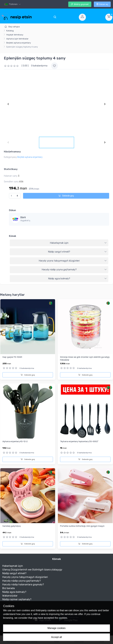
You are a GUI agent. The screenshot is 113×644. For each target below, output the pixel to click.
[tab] (59, 243)
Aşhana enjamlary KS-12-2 (15, 441)
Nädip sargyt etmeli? (77, 252)
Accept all (56, 637)
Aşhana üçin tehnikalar (17, 39)
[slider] (12, 66)
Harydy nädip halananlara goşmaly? (23, 584)
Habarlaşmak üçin (78, 243)
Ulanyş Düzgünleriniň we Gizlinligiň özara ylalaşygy (32, 570)
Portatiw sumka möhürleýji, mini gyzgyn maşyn (82, 526)
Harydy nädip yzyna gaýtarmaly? (74, 270)
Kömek (13, 236)
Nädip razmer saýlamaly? (17, 599)
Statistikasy (11, 169)
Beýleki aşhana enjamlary (19, 43)
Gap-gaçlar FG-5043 (12, 357)
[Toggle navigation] (55, 17)
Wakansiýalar (10, 596)
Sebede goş (66, 196)
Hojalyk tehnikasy (15, 35)
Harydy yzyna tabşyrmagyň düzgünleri (73, 261)
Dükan (12, 210)
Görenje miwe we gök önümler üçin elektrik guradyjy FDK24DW (85, 358)
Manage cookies (57, 628)
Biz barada (9, 588)
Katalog (10, 31)
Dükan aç (102, 4)
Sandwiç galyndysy (12, 526)
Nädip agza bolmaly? (77, 279)
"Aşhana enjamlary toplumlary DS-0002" (79, 441)
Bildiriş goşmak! (80, 4)
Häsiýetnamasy (12, 152)
